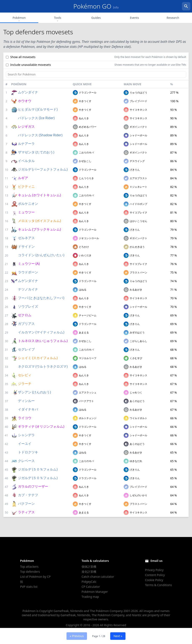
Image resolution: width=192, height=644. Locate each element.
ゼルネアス (26, 238)
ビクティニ (26, 186)
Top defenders (30, 572)
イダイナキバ (28, 409)
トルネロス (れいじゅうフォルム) (43, 341)
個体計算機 (89, 567)
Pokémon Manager (95, 592)
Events (134, 18)
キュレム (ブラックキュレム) (40, 229)
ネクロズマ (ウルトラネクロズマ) (43, 366)
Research (173, 18)
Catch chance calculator (98, 577)
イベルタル (26, 161)
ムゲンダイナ (28, 92)
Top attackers (29, 567)
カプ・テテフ (28, 495)
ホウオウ (25, 101)
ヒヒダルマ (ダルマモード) (38, 109)
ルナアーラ (26, 144)
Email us (156, 561)
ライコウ (25, 418)
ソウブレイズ (28, 306)
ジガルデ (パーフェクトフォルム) (43, 169)
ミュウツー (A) (29, 264)
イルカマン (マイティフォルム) (41, 332)
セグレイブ (26, 349)
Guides (96, 18)
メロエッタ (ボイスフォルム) (40, 221)
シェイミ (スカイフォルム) (38, 358)
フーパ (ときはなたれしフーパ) (41, 298)
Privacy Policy (154, 570)
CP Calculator (91, 587)
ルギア (23, 178)
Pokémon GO (96, 6)
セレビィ (25, 375)
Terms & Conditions (158, 585)
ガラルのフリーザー (33, 486)
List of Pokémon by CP (35, 577)
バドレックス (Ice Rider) (36, 118)
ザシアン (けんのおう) (35, 392)
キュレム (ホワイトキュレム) (40, 195)
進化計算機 (89, 572)
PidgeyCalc (89, 582)
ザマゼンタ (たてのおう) (36, 152)
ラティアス (26, 512)
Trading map (90, 597)
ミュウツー (26, 212)
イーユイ (25, 444)
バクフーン (26, 504)
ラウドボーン (28, 272)
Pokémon (19, 19)
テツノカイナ (28, 289)
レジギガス (26, 126)
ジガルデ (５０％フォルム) (38, 469)
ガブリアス (26, 324)
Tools (58, 19)
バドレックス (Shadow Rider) (40, 135)
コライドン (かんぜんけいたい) (41, 255)
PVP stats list (29, 587)
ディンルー (26, 401)
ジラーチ (25, 384)
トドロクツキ (28, 452)
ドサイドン (26, 246)
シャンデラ (26, 435)
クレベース (26, 461)
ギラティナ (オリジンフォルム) (41, 426)
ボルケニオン (28, 204)
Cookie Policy (154, 580)
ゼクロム (25, 315)
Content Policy (155, 575)
